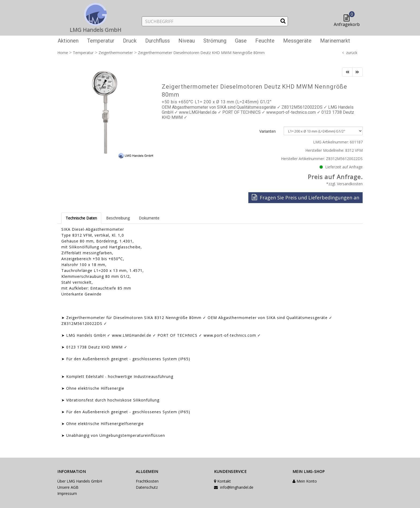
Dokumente (149, 218)
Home (63, 53)
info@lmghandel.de (234, 487)
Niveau (187, 41)
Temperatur (101, 41)
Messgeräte (297, 41)
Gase (241, 41)
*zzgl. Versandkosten (344, 184)
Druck (130, 41)
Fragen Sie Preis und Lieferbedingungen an (305, 197)
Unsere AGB (68, 487)
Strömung (215, 41)
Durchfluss (157, 41)
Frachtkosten (147, 481)
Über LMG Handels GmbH (80, 481)
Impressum (67, 493)
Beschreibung (118, 218)
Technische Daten (81, 218)
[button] (348, 18)
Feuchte (265, 41)
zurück (352, 53)
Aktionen (68, 41)
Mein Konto (305, 481)
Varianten (267, 131)
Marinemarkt (335, 41)
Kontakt (222, 481)
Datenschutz (147, 487)
